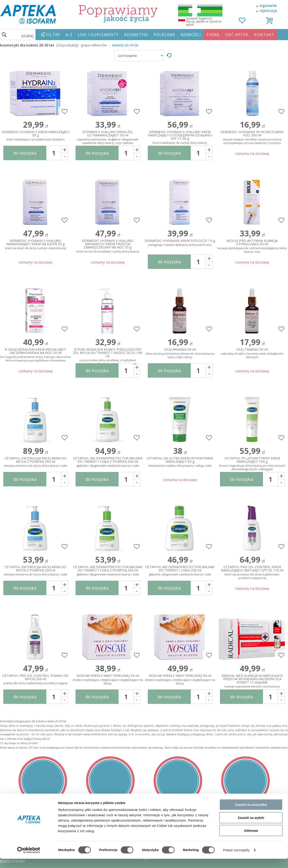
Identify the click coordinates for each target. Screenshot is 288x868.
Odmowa (251, 840)
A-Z (69, 35)
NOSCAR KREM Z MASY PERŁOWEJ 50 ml (180, 680)
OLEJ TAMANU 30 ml (252, 353)
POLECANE (164, 35)
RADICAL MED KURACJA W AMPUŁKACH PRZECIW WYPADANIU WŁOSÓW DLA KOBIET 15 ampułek (252, 680)
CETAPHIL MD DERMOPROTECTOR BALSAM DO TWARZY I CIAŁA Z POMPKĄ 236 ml (108, 571)
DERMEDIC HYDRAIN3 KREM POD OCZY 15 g (180, 243)
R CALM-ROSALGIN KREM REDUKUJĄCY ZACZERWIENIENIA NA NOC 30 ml (35, 354)
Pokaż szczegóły (236, 859)
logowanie (268, 6)
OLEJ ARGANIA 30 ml (180, 353)
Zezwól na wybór (251, 827)
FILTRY (53, 35)
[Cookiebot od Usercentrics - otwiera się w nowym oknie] (29, 859)
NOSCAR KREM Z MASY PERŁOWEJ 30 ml (108, 680)
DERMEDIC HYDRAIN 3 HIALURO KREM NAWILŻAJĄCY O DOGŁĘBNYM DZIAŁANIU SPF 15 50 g (180, 136)
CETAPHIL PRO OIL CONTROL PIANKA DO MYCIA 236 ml (35, 680)
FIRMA (213, 35)
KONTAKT (264, 35)
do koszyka (25, 153)
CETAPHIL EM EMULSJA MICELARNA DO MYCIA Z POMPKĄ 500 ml (35, 462)
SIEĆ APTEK (237, 35)
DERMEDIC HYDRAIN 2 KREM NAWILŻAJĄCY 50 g (35, 136)
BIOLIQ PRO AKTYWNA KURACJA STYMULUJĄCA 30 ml (252, 245)
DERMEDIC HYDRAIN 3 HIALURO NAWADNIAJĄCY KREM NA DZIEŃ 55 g (35, 245)
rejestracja (268, 11)
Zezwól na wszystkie (251, 814)
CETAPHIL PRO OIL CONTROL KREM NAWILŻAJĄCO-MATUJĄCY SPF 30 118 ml (252, 571)
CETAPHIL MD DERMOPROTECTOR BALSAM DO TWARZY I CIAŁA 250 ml (180, 571)
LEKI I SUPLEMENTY (98, 35)
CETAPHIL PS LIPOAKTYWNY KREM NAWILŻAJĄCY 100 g (252, 463)
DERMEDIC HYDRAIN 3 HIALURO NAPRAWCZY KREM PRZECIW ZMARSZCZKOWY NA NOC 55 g (108, 245)
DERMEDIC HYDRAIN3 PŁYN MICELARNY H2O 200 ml (252, 136)
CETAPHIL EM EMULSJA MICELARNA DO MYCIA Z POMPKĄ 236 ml (35, 571)
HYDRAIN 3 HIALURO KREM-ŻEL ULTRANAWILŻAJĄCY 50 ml (108, 136)
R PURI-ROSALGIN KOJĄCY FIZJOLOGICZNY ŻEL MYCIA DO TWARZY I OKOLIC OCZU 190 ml (108, 354)
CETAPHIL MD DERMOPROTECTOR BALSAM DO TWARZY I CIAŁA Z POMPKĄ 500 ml (108, 462)
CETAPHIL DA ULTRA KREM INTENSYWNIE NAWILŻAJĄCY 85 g (180, 462)
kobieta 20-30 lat (125, 45)
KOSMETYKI (136, 35)
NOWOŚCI (191, 35)
